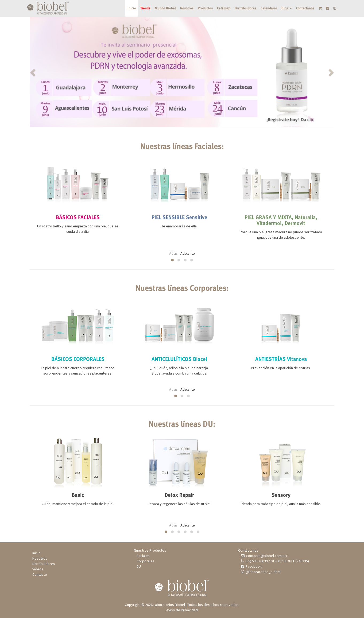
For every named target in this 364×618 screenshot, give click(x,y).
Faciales (143, 556)
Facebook (251, 566)
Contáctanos (305, 8)
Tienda (145, 8)
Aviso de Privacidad (182, 610)
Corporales (146, 561)
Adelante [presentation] (188, 253)
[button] (53, 72)
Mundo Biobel (165, 8)
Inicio (132, 8)
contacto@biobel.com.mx (264, 556)
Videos (38, 569)
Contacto (40, 574)
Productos (205, 8)
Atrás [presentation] (173, 253)
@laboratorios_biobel (261, 572)
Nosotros (187, 8)
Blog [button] (287, 8)
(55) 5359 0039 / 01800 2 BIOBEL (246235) (275, 561)
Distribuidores (245, 8)
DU (139, 566)
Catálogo (224, 8)
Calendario (269, 8)
